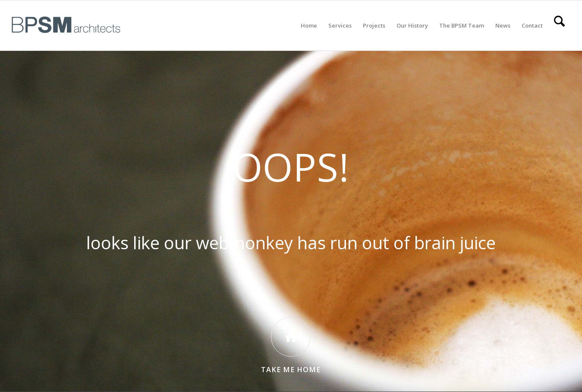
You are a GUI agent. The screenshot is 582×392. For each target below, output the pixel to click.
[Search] (559, 25)
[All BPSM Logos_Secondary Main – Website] (66, 25)
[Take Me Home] (291, 337)
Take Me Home (291, 370)
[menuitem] (309, 25)
